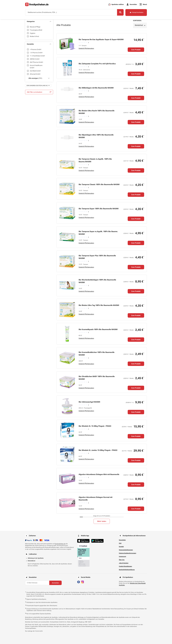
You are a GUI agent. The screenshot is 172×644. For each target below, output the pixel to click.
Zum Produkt (136, 50)
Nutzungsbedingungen (126, 550)
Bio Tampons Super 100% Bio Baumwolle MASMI (99, 209)
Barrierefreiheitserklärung (127, 570)
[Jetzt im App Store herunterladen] (83, 541)
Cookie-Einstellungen (125, 566)
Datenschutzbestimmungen (128, 553)
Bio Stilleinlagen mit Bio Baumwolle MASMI (96, 88)
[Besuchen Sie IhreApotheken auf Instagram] (82, 582)
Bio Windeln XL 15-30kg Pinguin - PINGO (95, 426)
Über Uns (122, 560)
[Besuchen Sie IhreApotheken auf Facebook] (79, 582)
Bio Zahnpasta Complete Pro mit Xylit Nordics (97, 64)
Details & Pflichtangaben (86, 48)
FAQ (120, 543)
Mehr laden (102, 521)
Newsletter (122, 540)
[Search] (120, 12)
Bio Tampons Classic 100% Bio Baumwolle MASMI (99, 184)
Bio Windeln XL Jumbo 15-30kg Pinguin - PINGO (98, 450)
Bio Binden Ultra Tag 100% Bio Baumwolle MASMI (99, 305)
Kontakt (121, 547)
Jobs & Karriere (124, 563)
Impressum (122, 556)
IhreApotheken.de (60, 544)
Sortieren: (137, 21)
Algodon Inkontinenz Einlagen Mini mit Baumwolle (99, 474)
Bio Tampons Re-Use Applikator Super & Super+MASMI (101, 39)
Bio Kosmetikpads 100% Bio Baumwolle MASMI (98, 329)
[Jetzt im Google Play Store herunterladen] (97, 541)
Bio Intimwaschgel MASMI (89, 402)
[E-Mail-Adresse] (37, 583)
